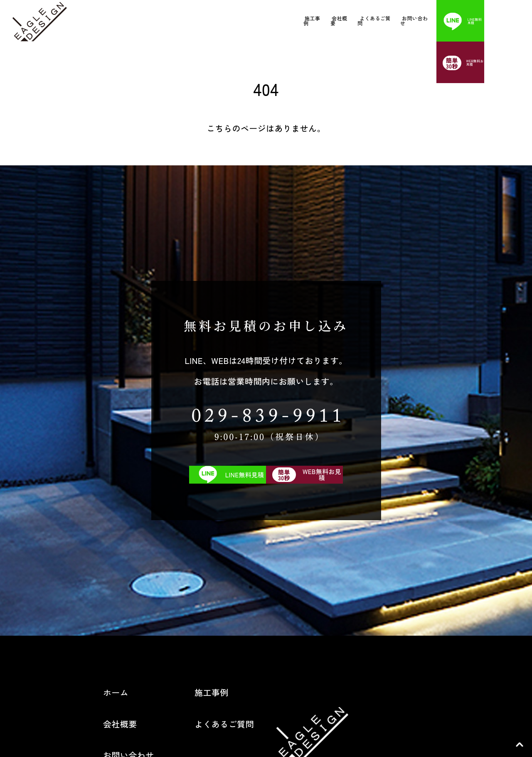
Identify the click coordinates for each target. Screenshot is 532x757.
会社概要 (288, 21)
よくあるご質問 (342, 21)
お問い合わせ (400, 21)
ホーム (81, 517)
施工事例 (243, 21)
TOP (520, 745)
